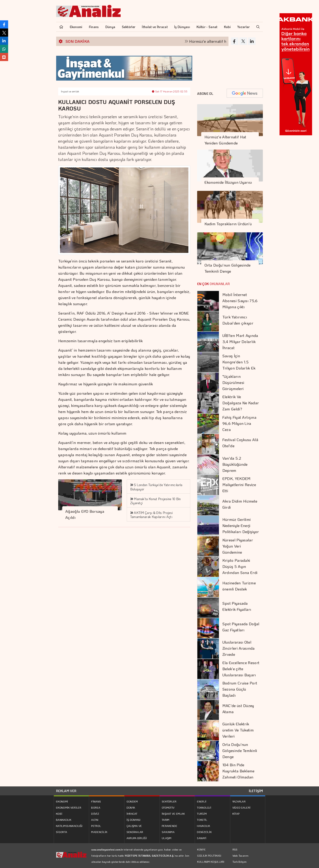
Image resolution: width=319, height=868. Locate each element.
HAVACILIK (203, 826)
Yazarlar (243, 27)
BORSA (96, 807)
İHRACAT (132, 814)
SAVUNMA (168, 832)
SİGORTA (62, 832)
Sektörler (129, 27)
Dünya (110, 27)
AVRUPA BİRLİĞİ (137, 838)
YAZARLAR (239, 801)
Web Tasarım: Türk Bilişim (241, 859)
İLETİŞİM (256, 791)
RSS (235, 849)
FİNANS (96, 801)
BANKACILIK (64, 820)
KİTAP (236, 814)
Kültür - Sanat (207, 27)
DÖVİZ (95, 814)
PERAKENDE (170, 826)
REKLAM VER (66, 791)
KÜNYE (201, 849)
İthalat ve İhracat (155, 27)
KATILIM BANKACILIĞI (69, 826)
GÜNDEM (132, 801)
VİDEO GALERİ (241, 807)
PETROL (96, 826)
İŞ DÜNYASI (134, 820)
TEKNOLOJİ (204, 807)
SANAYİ (202, 838)
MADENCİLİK (99, 832)
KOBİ (59, 814)
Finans (94, 27)
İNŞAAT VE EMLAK (173, 814)
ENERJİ (202, 801)
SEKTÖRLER (169, 801)
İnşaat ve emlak (70, 91)
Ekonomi (76, 27)
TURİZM (202, 814)
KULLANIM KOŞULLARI (211, 862)
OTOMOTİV (168, 807)
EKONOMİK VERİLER (69, 807)
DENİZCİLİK (204, 832)
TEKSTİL (202, 820)
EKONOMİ (62, 801)
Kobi (227, 27)
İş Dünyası (182, 27)
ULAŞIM (167, 838)
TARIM (166, 820)
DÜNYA (131, 807)
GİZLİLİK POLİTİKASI (209, 856)
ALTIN (95, 820)
